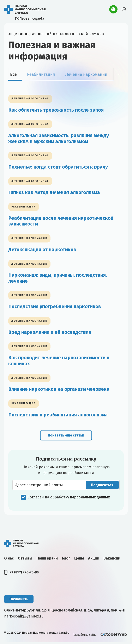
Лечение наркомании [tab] (90, 74)
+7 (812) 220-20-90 (24, 574)
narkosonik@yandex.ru (24, 618)
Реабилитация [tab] (44, 74)
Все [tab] (17, 74)
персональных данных (90, 499)
